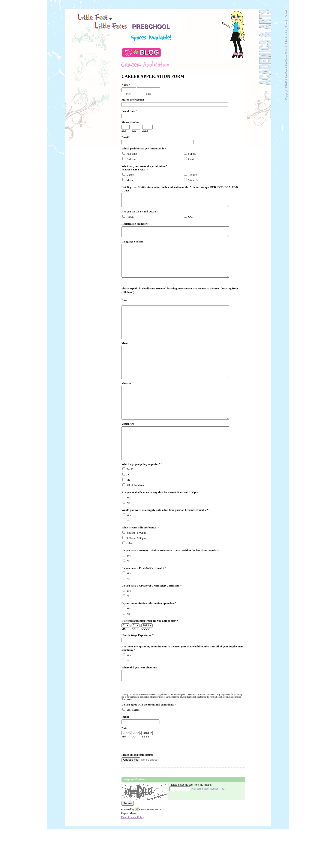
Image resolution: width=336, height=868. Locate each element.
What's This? (218, 827)
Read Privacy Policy (133, 856)
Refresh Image (200, 827)
